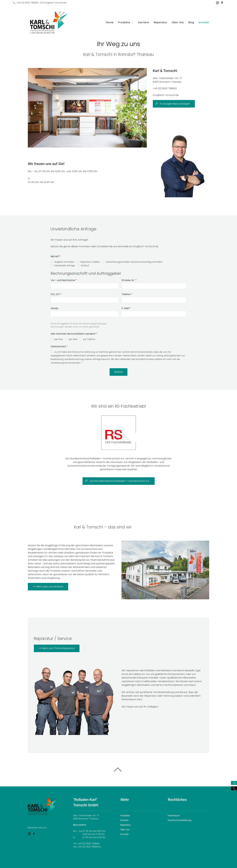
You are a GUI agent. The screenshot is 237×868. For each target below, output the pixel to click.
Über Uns (178, 22)
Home (110, 22)
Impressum (174, 816)
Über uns (125, 830)
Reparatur (160, 22)
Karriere (144, 22)
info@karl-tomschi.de (53, 3)
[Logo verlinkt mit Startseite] (49, 22)
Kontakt (204, 22)
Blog (191, 22)
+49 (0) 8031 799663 (26, 3)
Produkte (126, 22)
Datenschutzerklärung (179, 820)
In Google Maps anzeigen (173, 104)
